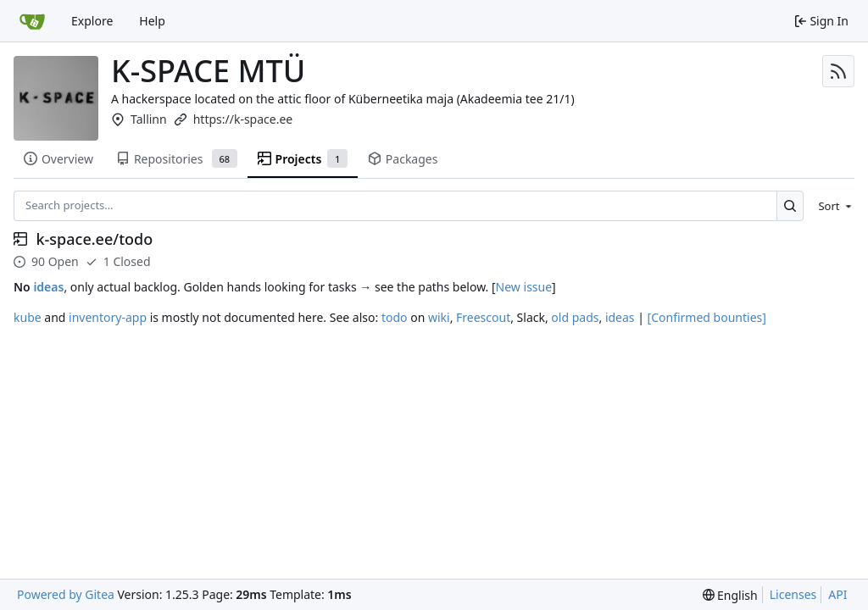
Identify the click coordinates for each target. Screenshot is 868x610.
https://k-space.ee (243, 119)
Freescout (483, 317)
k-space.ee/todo (95, 239)
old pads (575, 317)
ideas (48, 287)
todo (395, 317)
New (508, 287)
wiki (439, 317)
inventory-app (108, 317)
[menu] (832, 206)
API (837, 594)
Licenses (793, 594)
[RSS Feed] (838, 71)
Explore (92, 21)
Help (152, 21)
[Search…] (790, 205)
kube (28, 317)
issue (538, 287)
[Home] (32, 21)
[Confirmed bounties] (707, 317)
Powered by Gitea (66, 594)
